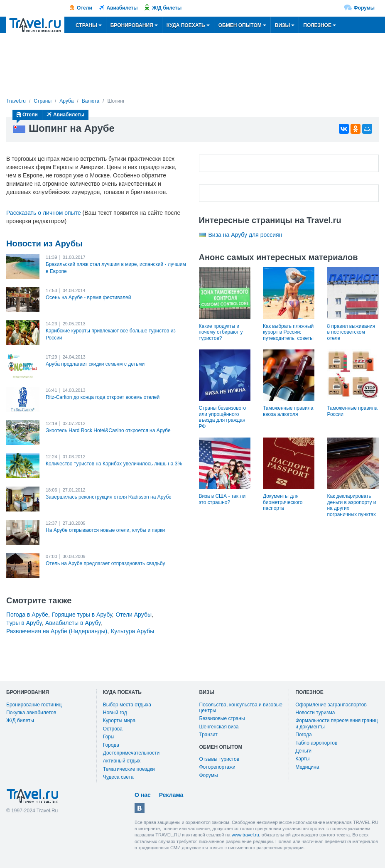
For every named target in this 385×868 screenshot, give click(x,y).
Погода (304, 735)
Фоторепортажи (217, 767)
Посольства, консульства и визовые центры (241, 708)
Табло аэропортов (316, 743)
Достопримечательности (131, 753)
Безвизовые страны (222, 718)
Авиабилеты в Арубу (73, 623)
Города (111, 745)
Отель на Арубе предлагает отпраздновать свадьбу (105, 563)
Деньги (303, 751)
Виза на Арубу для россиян (245, 235)
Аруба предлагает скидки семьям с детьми (95, 364)
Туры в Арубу (24, 623)
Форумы (364, 8)
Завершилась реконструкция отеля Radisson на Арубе (109, 497)
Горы (109, 737)
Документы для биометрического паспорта (283, 502)
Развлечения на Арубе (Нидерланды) (57, 631)
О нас (143, 795)
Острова (113, 729)
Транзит (208, 735)
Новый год (115, 713)
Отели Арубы (134, 615)
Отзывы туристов (219, 759)
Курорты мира (119, 720)
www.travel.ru (245, 835)
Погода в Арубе (27, 615)
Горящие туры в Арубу (82, 615)
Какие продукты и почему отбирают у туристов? (221, 332)
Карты (302, 759)
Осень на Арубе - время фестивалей (88, 298)
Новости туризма (315, 713)
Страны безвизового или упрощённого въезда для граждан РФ (223, 417)
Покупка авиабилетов (31, 713)
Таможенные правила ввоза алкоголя (288, 411)
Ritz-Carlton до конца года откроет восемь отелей (103, 397)
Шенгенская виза (219, 727)
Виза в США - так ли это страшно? (222, 499)
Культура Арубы (132, 631)
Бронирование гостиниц (34, 705)
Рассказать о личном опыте (44, 213)
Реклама (171, 795)
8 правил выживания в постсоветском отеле (351, 332)
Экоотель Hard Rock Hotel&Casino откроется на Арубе (108, 430)
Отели (85, 8)
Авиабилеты (122, 8)
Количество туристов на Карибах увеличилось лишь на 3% (114, 464)
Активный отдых (122, 761)
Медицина (307, 767)
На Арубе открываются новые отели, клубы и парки (105, 530)
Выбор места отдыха (127, 705)
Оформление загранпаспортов (331, 705)
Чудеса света (118, 777)
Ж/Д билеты (167, 8)
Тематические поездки (129, 769)
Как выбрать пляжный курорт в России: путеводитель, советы (288, 332)
